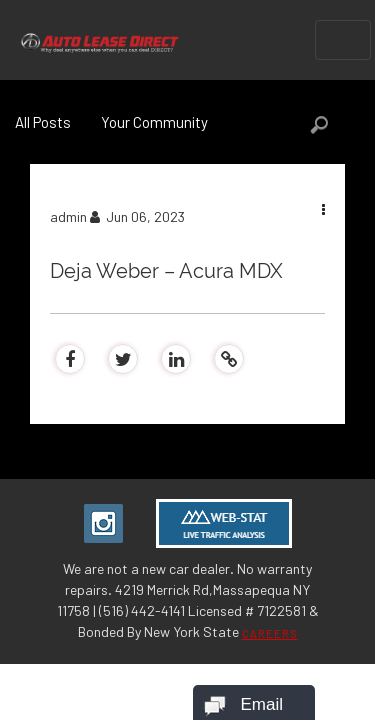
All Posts (43, 122)
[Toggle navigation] (343, 40)
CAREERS (270, 633)
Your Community (154, 122)
